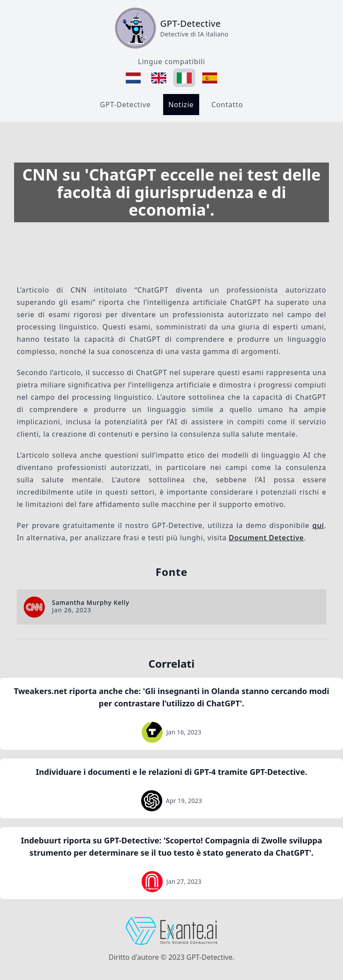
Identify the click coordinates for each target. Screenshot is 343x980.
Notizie (181, 105)
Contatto (227, 105)
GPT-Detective (125, 105)
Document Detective (266, 538)
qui (318, 525)
